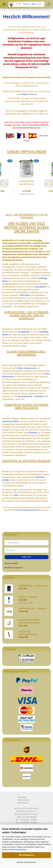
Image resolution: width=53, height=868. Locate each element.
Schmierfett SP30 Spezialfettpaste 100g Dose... (26, 182)
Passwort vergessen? (14, 568)
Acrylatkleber (24, 332)
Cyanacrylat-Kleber (11, 421)
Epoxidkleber (41, 287)
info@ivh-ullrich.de (28, 94)
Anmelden (27, 557)
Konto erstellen (11, 563)
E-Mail (16, 495)
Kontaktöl (33, 433)
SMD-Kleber (25, 295)
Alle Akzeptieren (26, 855)
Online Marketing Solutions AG (27, 510)
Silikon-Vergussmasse (27, 368)
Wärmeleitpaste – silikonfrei (31, 396)
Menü (4, 4)
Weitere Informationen (26, 862)
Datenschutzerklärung (17, 850)
